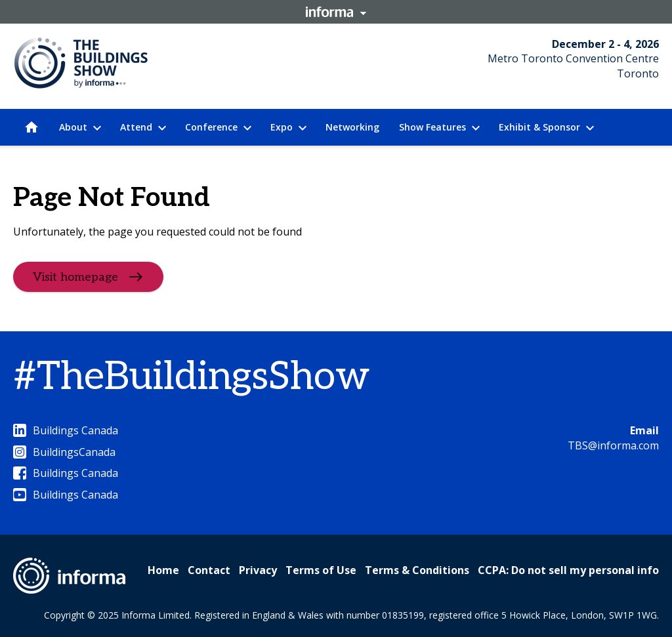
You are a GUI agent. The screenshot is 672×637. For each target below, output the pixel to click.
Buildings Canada (66, 430)
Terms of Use (321, 570)
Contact (209, 570)
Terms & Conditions (417, 570)
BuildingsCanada (64, 452)
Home (163, 570)
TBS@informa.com (613, 445)
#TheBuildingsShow (192, 377)
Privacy (258, 570)
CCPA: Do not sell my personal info (568, 570)
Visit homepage (75, 277)
